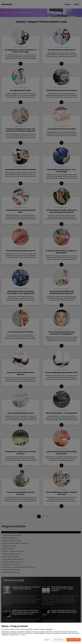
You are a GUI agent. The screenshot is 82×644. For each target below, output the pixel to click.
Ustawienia (47, 640)
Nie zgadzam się (59, 640)
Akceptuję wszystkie (74, 640)
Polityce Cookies (20, 635)
